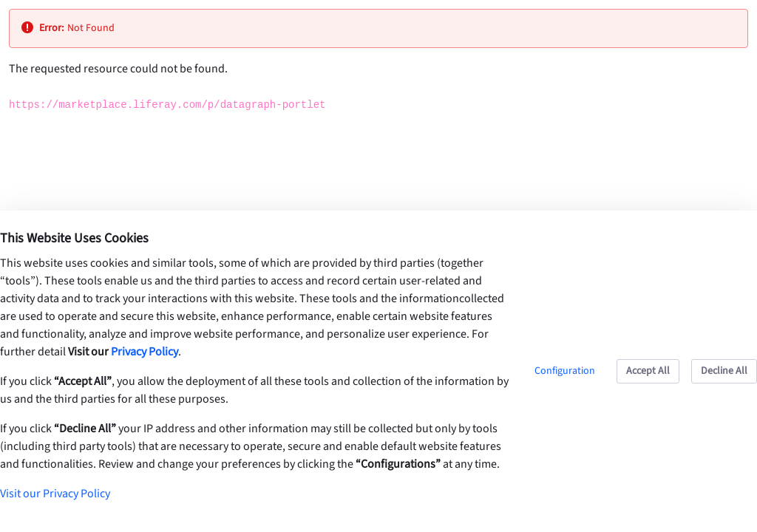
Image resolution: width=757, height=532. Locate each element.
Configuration (565, 371)
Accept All (648, 371)
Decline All (724, 371)
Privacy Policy (145, 352)
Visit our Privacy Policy (55, 494)
